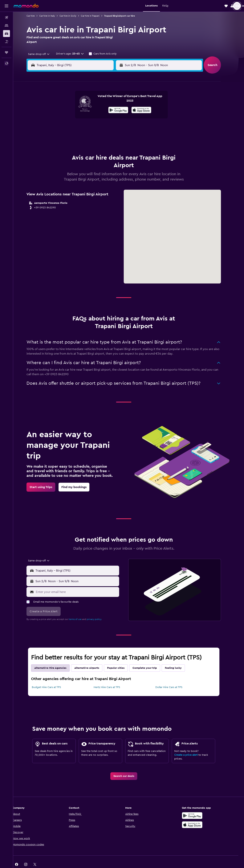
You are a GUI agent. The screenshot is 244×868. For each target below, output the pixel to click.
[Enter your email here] (81, 582)
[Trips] (6, 52)
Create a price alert (191, 745)
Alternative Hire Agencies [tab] (55, 658)
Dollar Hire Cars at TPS (174, 678)
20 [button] (88, 128)
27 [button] (88, 137)
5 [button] (79, 110)
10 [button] (61, 119)
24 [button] (61, 137)
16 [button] (116, 119)
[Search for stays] (6, 26)
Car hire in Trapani (95, 16)
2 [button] (116, 101)
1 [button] (107, 101)
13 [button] (88, 119)
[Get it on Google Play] (197, 806)
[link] (46, 478)
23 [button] (116, 128)
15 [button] (107, 119)
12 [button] (79, 119)
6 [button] (88, 110)
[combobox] (42, 54)
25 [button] (70, 137)
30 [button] (116, 137)
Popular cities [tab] (121, 658)
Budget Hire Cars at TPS (51, 678)
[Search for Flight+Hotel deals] (6, 42)
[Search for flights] (6, 18)
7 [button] (97, 110)
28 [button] (97, 137)
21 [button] (98, 128)
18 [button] (70, 128)
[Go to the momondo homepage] (26, 6)
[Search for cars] (6, 34)
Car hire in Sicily (73, 16)
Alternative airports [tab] (92, 658)
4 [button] (70, 110)
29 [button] (107, 137)
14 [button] (98, 119)
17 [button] (61, 128)
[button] (6, 6)
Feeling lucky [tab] (178, 658)
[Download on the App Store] (197, 815)
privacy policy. (99, 610)
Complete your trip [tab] (150, 658)
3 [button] (61, 110)
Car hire (36, 16)
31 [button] (61, 146)
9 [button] (116, 110)
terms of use (80, 610)
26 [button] (79, 137)
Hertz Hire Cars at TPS (112, 678)
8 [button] (107, 110)
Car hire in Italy (52, 16)
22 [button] (107, 128)
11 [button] (70, 119)
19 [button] (79, 128)
